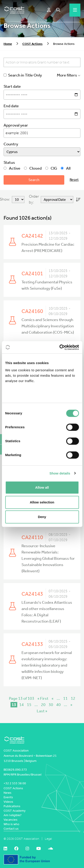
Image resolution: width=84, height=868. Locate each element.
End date (11, 106)
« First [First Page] (43, 698)
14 (22, 705)
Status (9, 163)
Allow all (42, 487)
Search (34, 180)
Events (8, 797)
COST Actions (32, 44)
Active (12, 168)
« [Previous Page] (53, 698)
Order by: (34, 199)
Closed (33, 168)
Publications (12, 806)
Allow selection (42, 502)
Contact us (11, 829)
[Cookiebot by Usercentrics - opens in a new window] (60, 347)
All (66, 168)
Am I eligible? (13, 815)
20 (43, 705)
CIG (51, 168)
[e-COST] (49, 10)
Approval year (16, 125)
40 (58, 705)
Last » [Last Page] (42, 711)
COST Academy (15, 811)
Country (11, 144)
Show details (60, 473)
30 (51, 705)
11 (65, 698)
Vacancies (11, 820)
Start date (12, 86)
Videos (8, 802)
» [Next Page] (71, 705)
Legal (48, 839)
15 (29, 705)
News (8, 793)
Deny (42, 517)
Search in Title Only (23, 75)
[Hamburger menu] (75, 10)
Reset (74, 180)
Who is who (11, 824)
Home (8, 44)
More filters (69, 75)
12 (73, 698)
